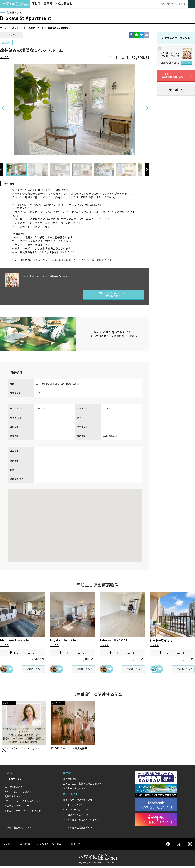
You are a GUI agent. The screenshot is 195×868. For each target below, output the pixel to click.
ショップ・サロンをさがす (77, 811)
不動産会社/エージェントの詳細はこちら (113, 295)
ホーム (3, 28)
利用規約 (77, 846)
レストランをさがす (73, 806)
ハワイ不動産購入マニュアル (19, 829)
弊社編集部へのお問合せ (51, 846)
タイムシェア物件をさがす (18, 793)
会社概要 (8, 846)
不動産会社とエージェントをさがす (23, 813)
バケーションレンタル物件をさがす (23, 803)
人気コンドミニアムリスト (18, 808)
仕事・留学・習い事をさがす (78, 802)
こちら (105, 337)
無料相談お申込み (172, 76)
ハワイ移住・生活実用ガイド (78, 829)
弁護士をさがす (71, 780)
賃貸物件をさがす (35, 28)
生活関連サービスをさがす (77, 816)
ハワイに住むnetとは (174, 4)
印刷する (178, 89)
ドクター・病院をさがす (75, 790)
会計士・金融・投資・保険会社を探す (82, 785)
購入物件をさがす (14, 788)
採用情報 (25, 846)
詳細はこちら (187, 63)
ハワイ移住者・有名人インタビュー (81, 821)
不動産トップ (17, 28)
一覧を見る (12, 35)
